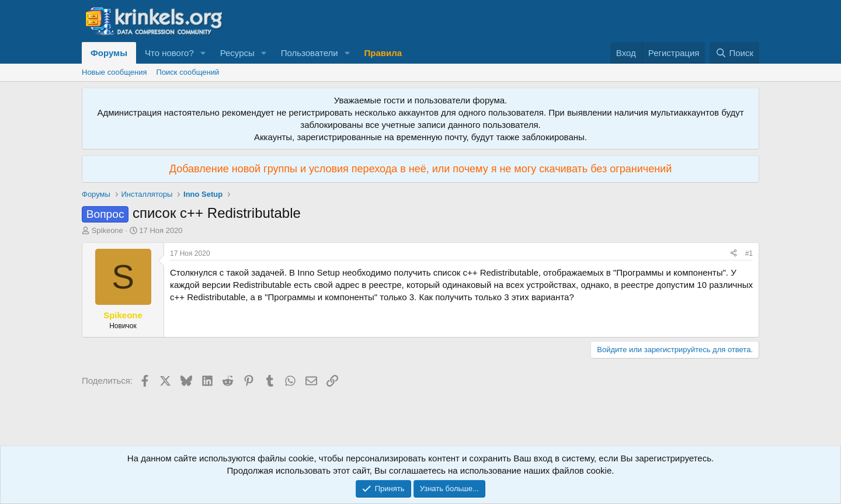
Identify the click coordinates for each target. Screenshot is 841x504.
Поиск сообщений (188, 72)
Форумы (109, 53)
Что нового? (169, 53)
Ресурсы (237, 53)
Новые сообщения (114, 72)
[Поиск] (734, 53)
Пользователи (310, 53)
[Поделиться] (734, 254)
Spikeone (107, 230)
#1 (749, 253)
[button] (203, 53)
